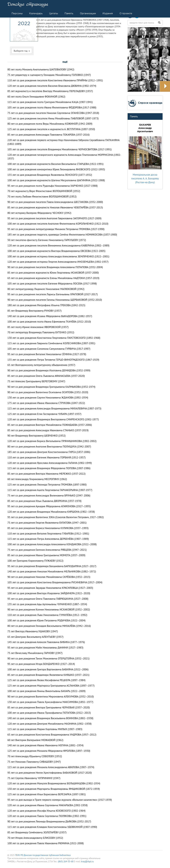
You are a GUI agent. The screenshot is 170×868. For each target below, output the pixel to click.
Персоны (17, 13)
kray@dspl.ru (87, 861)
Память (69, 13)
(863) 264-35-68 (66, 861)
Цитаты (54, 13)
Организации (88, 13)
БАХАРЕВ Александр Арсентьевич (145, 128)
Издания (108, 13)
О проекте (126, 13)
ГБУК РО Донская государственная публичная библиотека (43, 855)
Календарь (36, 13)
